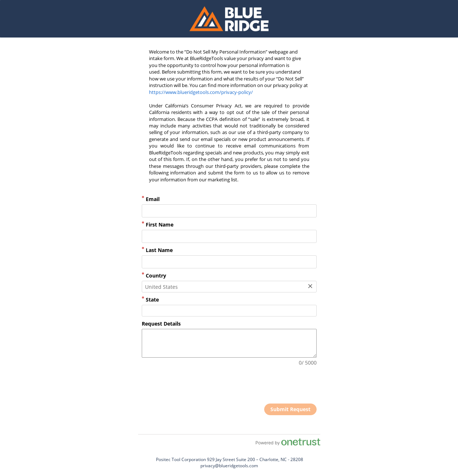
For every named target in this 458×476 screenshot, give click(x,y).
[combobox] (229, 287)
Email (151, 199)
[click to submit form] (290, 409)
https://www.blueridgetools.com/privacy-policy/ (201, 92)
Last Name (157, 250)
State (150, 300)
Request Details (161, 324)
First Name (158, 225)
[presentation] (261, 386)
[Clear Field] (310, 287)
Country (154, 276)
